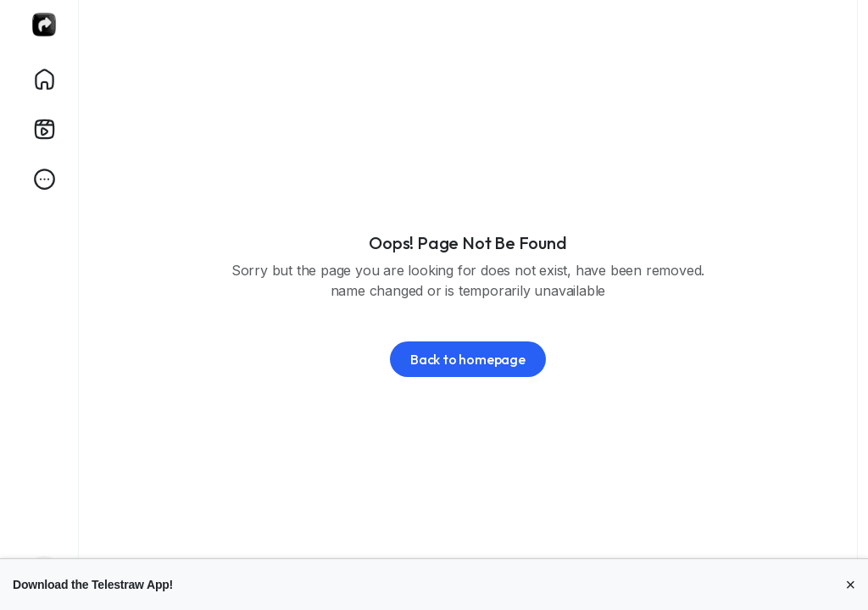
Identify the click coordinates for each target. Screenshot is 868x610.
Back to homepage (468, 359)
